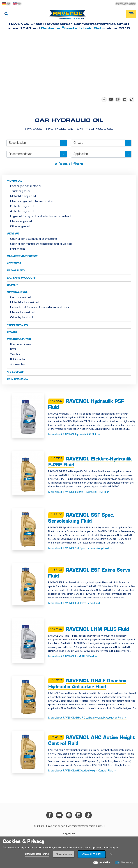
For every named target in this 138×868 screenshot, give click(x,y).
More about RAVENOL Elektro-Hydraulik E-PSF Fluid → (80, 492)
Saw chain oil (17, 379)
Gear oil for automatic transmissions (34, 239)
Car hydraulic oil (21, 298)
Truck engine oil (20, 191)
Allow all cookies (92, 854)
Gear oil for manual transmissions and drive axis (41, 244)
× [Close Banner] (111, 854)
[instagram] (118, 99)
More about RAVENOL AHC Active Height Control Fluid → (82, 771)
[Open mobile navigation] (131, 14)
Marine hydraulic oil (23, 313)
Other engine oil (20, 227)
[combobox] (37, 143)
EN (17, 4)
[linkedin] (125, 99)
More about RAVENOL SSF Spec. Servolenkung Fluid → (80, 548)
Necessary (127, 863)
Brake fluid (16, 271)
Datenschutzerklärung (37, 854)
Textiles (15, 355)
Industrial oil (17, 325)
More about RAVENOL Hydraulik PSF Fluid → (74, 435)
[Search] (6, 14)
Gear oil (13, 234)
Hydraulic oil (17, 292)
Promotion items (21, 345)
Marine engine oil (21, 222)
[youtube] (111, 99)
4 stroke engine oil (22, 212)
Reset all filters (69, 164)
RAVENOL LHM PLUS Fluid (97, 630)
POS (13, 350)
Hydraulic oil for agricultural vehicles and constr (41, 308)
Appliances (15, 372)
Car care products (21, 278)
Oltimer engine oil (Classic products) (33, 201)
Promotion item (19, 339)
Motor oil (14, 181)
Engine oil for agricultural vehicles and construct (41, 217)
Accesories (18, 365)
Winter (12, 285)
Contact (69, 835)
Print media (18, 249)
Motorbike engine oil (23, 196)
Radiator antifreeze (22, 256)
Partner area (126, 4)
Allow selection (64, 854)
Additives (14, 264)
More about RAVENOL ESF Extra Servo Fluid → (76, 603)
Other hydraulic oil (22, 318)
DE (6, 4)
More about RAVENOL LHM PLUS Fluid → (73, 657)
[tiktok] (132, 99)
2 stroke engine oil (22, 206)
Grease (12, 332)
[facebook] (104, 99)
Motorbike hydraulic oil (25, 303)
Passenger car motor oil (26, 186)
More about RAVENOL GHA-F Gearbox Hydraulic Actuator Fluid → (87, 718)
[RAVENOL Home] (68, 16)
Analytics (105, 863)
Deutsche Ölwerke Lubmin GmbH (73, 28)
